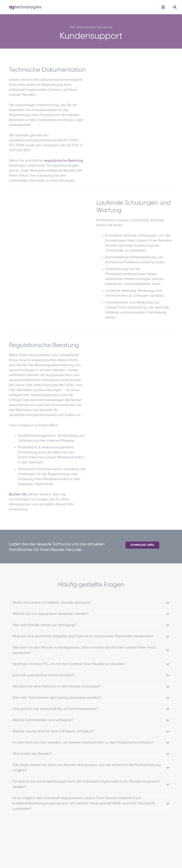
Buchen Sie (18, 494)
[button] (163, 7)
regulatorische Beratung (63, 161)
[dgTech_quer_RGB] (25, 7)
